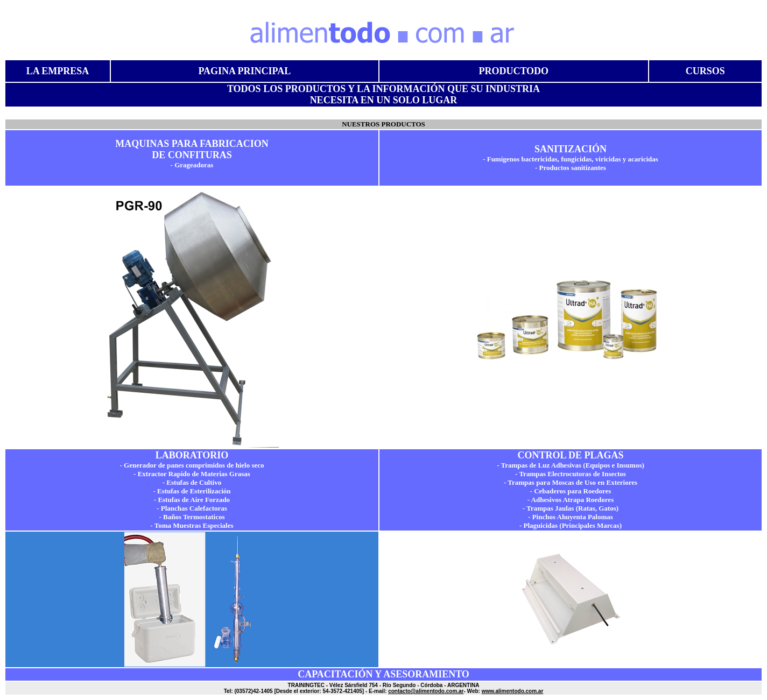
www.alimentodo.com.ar (513, 691)
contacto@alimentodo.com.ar (426, 691)
